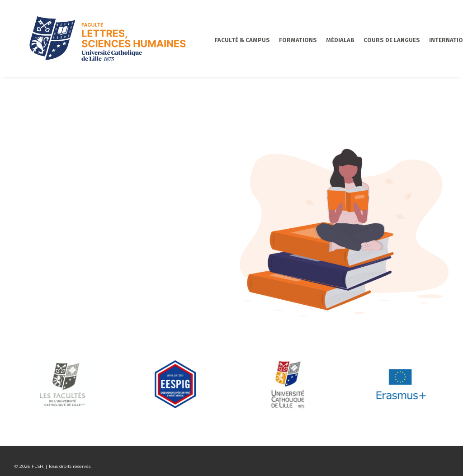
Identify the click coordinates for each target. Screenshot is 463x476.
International (426, 40)
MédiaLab (315, 40)
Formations (273, 40)
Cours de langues (366, 40)
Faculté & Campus (217, 40)
